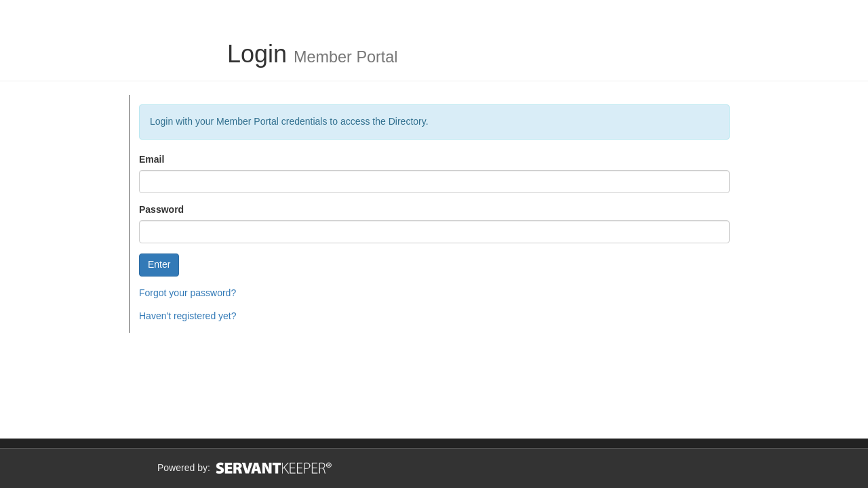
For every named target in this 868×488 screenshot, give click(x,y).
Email (152, 159)
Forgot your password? (188, 293)
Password (161, 209)
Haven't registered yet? (188, 316)
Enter (159, 264)
